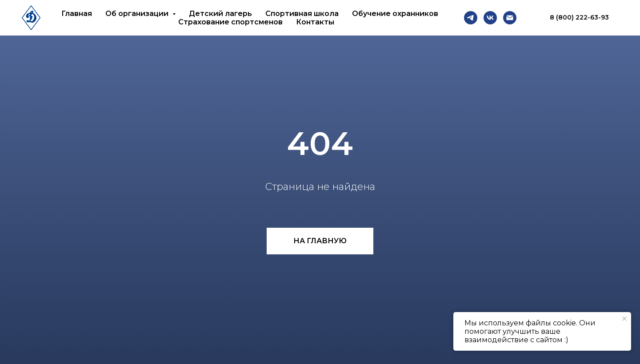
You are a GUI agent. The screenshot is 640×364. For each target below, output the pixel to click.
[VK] (490, 18)
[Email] (510, 18)
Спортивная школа (302, 14)
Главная (77, 14)
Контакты (315, 22)
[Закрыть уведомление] (624, 319)
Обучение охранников (395, 14)
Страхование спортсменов (230, 22)
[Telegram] (471, 18)
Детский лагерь (220, 14)
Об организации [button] (138, 14)
